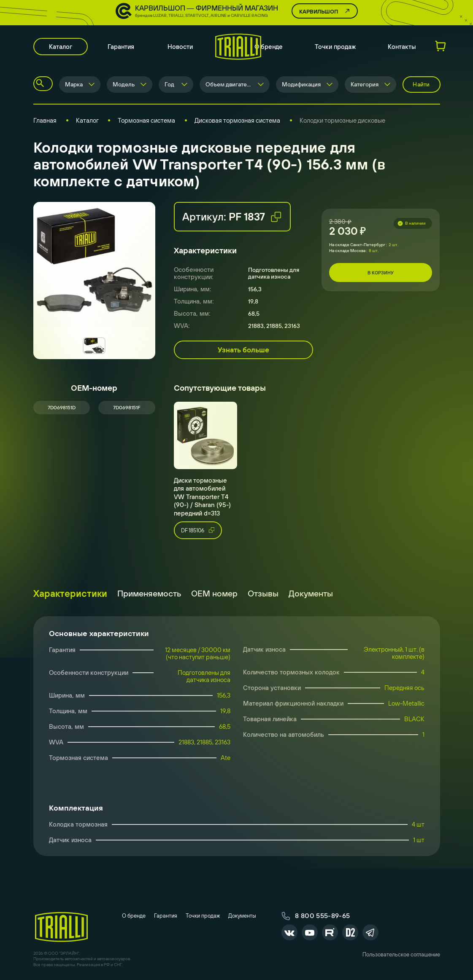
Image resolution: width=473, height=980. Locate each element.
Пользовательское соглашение (401, 954)
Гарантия (121, 47)
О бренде (269, 47)
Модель (124, 84)
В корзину (381, 273)
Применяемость (149, 593)
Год (169, 84)
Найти (421, 84)
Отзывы (263, 593)
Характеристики (70, 593)
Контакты (402, 47)
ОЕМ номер (214, 593)
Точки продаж (335, 47)
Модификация (301, 84)
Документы (311, 593)
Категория (365, 84)
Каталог (61, 47)
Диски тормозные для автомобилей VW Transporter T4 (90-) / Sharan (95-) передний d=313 (202, 497)
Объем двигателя (229, 84)
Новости (180, 47)
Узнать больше (243, 350)
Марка (74, 84)
